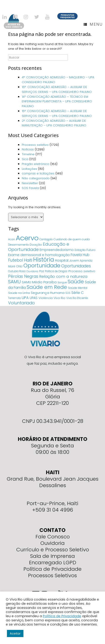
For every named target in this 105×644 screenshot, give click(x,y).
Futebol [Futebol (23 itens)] (16, 260)
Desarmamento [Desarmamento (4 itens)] (18, 245)
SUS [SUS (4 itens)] (68, 293)
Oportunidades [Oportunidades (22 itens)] (76, 266)
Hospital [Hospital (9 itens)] (62, 260)
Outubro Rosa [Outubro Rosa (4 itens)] (17, 271)
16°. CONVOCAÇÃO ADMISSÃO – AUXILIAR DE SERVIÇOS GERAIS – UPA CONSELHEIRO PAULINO (57, 89)
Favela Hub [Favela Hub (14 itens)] (80, 255)
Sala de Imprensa (52, 556)
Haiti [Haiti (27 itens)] (28, 260)
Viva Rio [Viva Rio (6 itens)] (59, 298)
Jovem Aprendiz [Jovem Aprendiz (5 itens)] (81, 261)
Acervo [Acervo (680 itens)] (27, 238)
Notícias (28, 149)
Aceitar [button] (15, 633)
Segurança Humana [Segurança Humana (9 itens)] (48, 293)
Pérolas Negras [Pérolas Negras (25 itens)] (23, 276)
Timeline (28, 154)
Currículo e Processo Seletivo (53, 550)
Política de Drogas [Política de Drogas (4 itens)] (56, 271)
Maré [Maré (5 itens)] (12, 266)
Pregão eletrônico (36, 164)
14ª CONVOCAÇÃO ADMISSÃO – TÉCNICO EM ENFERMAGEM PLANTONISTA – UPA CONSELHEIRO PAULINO (57, 102)
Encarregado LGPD (53, 563)
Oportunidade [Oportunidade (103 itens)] (42, 266)
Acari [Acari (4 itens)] (11, 239)
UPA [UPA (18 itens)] (25, 298)
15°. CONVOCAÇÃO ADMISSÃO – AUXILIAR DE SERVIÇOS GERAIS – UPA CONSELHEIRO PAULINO (57, 113)
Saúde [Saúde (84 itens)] (76, 282)
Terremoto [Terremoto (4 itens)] (14, 298)
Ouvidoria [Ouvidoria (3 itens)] (32, 271)
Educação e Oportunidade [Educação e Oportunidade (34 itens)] (39, 247)
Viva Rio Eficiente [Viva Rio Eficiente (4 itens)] (77, 298)
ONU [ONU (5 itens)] (19, 266)
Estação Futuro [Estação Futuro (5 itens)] (85, 250)
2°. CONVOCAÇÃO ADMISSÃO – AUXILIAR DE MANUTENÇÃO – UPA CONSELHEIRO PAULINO (54, 123)
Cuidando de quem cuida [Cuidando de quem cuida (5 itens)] (72, 239)
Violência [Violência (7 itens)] (46, 298)
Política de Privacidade (52, 569)
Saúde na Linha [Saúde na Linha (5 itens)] (19, 293)
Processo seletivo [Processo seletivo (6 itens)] (82, 271)
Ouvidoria (52, 543)
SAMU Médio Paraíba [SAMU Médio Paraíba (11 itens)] (39, 282)
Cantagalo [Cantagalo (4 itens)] (46, 239)
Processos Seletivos (52, 575)
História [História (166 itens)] (44, 260)
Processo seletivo (35, 145)
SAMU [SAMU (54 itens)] (14, 282)
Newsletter (30, 183)
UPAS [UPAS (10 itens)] (34, 298)
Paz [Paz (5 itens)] (42, 271)
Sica (25, 159)
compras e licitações (38, 173)
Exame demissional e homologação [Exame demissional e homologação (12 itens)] (39, 255)
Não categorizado (36, 178)
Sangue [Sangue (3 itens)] (62, 282)
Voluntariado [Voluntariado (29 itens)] (21, 303)
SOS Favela (30, 188)
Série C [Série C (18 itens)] (78, 293)
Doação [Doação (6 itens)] (36, 245)
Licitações (29, 169)
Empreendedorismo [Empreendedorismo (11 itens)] (57, 250)
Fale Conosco (53, 537)
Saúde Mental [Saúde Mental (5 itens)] (78, 288)
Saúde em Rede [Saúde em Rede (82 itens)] (47, 287)
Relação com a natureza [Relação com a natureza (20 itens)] (63, 276)
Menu (93, 24)
